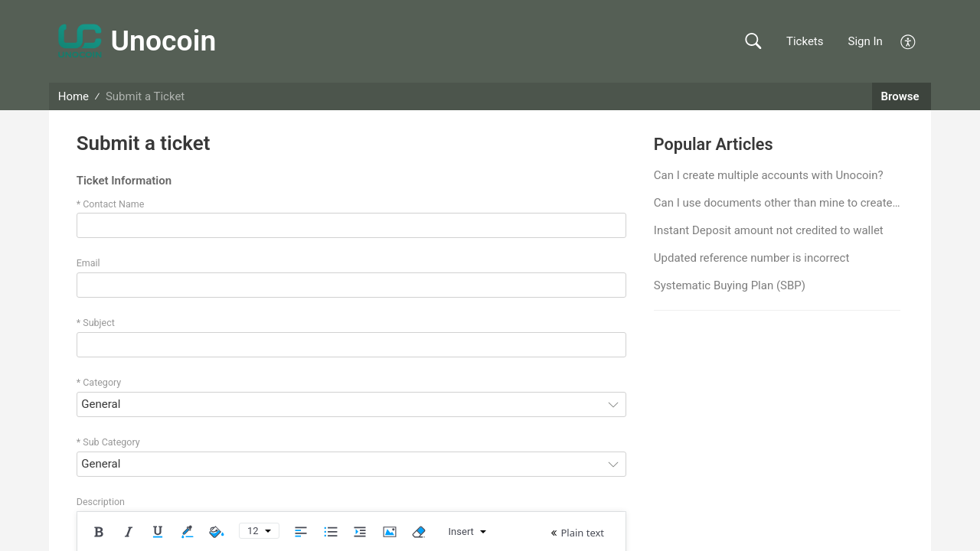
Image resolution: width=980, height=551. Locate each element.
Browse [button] (902, 96)
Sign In (866, 41)
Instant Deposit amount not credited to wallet (769, 230)
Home (73, 96)
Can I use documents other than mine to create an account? (777, 203)
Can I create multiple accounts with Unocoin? (769, 175)
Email (88, 263)
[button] (753, 42)
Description (101, 502)
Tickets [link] (805, 41)
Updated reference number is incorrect (751, 258)
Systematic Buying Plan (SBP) (730, 285)
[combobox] (351, 404)
